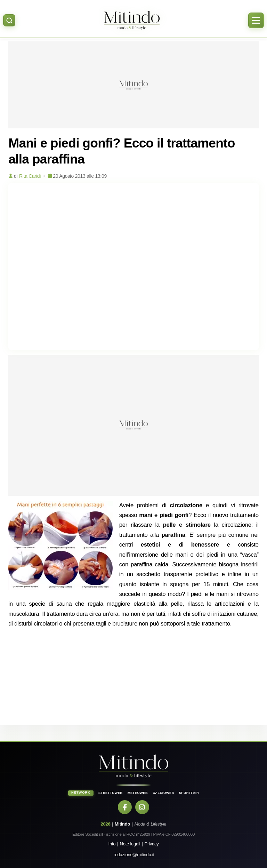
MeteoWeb (138, 793)
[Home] (132, 20)
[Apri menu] (256, 20)
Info (112, 844)
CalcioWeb (163, 793)
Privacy (152, 844)
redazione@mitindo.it (134, 855)
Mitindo (122, 824)
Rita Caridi (30, 176)
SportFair (189, 793)
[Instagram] (142, 807)
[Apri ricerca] (9, 20)
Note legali (130, 844)
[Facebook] (125, 807)
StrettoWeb (111, 793)
